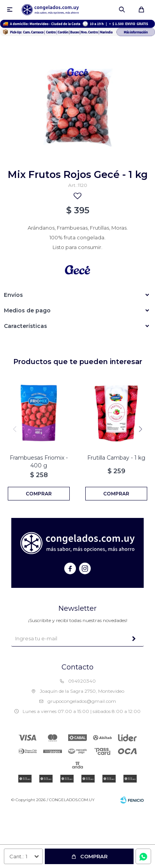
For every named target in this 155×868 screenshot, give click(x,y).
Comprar (94, 856)
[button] (140, 429)
